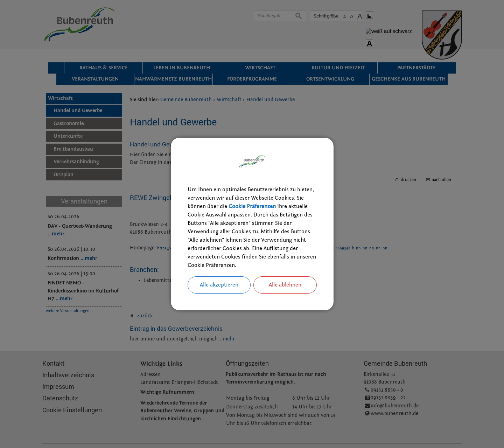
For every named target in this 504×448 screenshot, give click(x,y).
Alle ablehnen (285, 285)
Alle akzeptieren (219, 285)
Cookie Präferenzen (252, 206)
